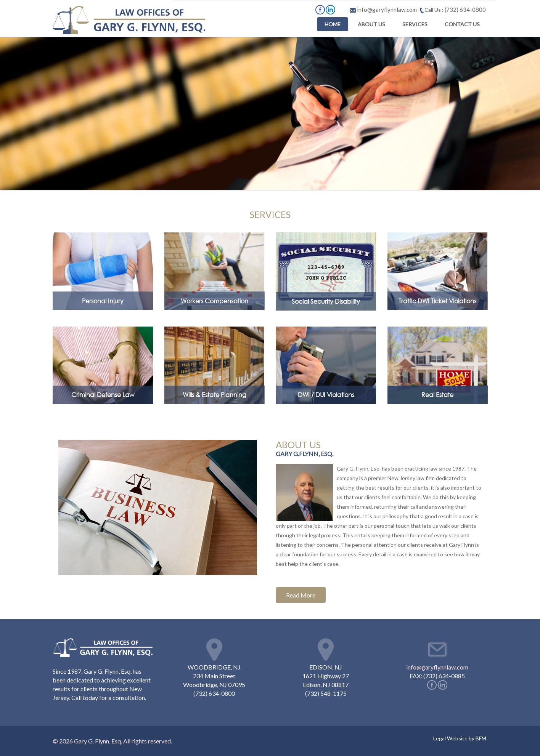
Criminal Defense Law (103, 395)
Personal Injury (103, 301)
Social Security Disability (326, 301)
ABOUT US (371, 24)
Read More (301, 595)
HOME (333, 24)
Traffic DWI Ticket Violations (437, 301)
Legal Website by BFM (460, 738)
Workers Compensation (215, 301)
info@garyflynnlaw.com (437, 667)
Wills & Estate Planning (215, 395)
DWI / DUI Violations (326, 395)
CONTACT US (462, 24)
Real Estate (437, 395)
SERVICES (415, 24)
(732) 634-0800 (465, 10)
